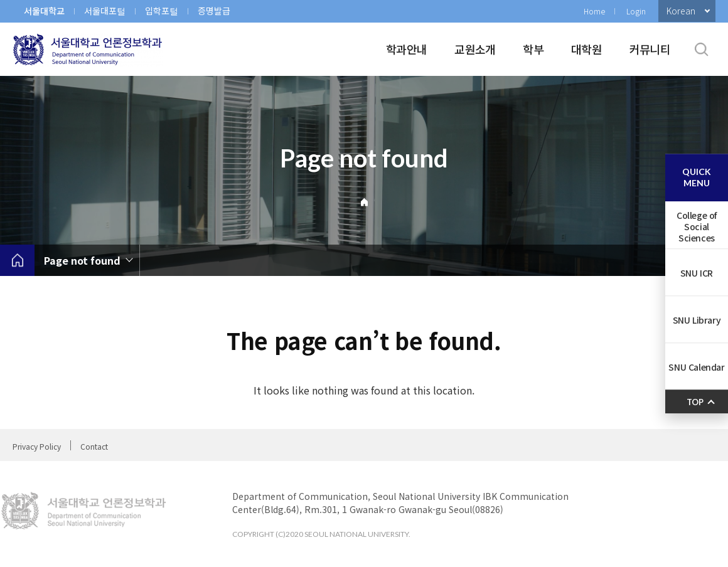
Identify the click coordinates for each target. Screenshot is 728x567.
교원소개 (475, 49)
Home (594, 11)
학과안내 (406, 49)
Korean (681, 11)
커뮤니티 (650, 49)
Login (636, 11)
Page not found (82, 260)
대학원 (586, 49)
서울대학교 (44, 11)
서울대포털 (105, 11)
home (17, 260)
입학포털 (162, 11)
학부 (533, 49)
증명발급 (214, 11)
